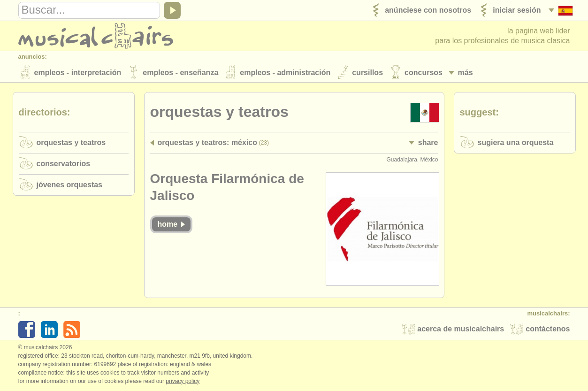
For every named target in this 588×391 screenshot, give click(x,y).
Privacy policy (183, 381)
